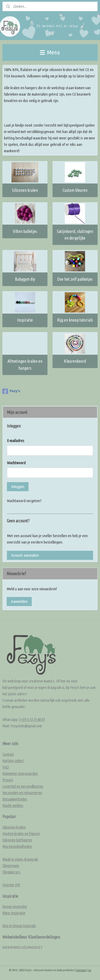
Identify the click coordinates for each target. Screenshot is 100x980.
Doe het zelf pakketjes (75, 279)
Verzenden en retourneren (22, 793)
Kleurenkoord (75, 361)
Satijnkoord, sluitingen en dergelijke (75, 235)
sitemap (81, 970)
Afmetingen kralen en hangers (25, 365)
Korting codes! (13, 761)
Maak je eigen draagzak (20, 859)
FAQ (6, 767)
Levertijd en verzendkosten (23, 786)
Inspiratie (25, 320)
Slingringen (11, 866)
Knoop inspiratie (15, 906)
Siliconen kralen (25, 190)
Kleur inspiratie (14, 913)
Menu (50, 52)
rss (90, 970)
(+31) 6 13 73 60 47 (32, 719)
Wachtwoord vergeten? (24, 501)
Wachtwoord (16, 463)
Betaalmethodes (15, 799)
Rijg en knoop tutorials (75, 320)
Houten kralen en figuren (21, 833)
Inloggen (18, 487)
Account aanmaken (25, 555)
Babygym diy (25, 279)
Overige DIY (11, 885)
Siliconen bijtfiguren (17, 840)
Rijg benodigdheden (17, 846)
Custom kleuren (75, 190)
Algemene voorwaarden (20, 773)
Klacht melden (13, 805)
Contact (8, 754)
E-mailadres (16, 441)
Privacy (8, 780)
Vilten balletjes (25, 231)
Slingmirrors (11, 872)
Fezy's (11, 391)
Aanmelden (19, 601)
